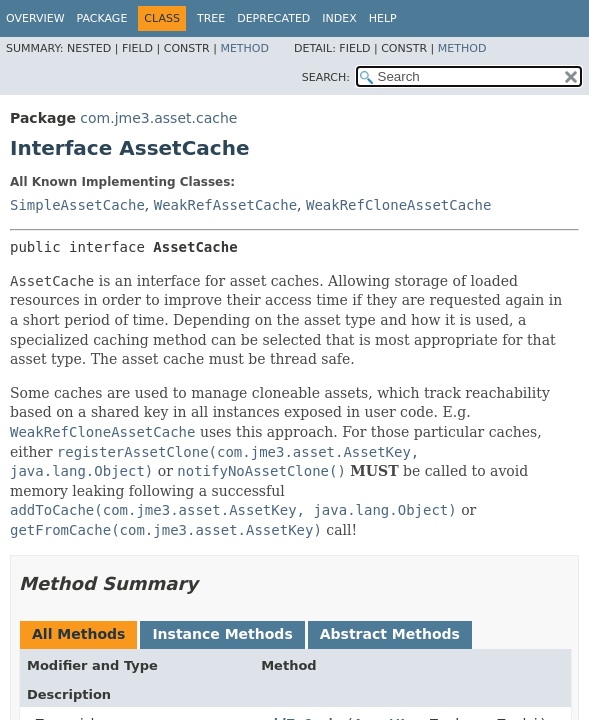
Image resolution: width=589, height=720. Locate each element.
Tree (211, 18)
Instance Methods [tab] (222, 634)
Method (244, 48)
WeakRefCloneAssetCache (398, 205)
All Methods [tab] (78, 634)
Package (102, 18)
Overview (35, 18)
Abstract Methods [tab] (390, 634)
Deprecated (273, 18)
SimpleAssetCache (77, 205)
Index (339, 18)
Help (383, 18)
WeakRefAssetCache (225, 205)
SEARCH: (326, 77)
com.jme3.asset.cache (158, 118)
